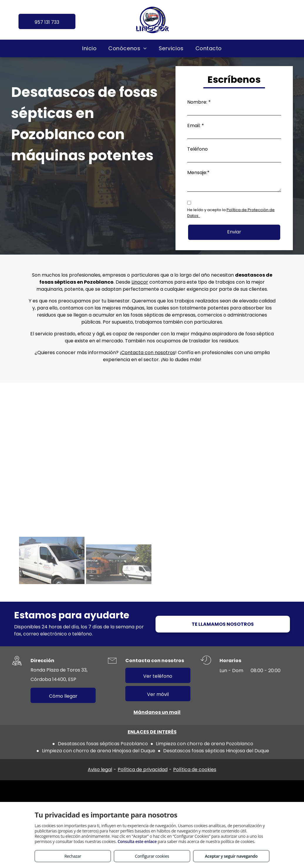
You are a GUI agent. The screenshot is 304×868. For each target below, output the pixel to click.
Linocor (140, 282)
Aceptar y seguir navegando (231, 856)
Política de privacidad (143, 769)
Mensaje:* (198, 173)
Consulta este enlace (137, 841)
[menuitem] (89, 48)
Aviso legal (100, 769)
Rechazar (73, 856)
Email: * (196, 126)
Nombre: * (199, 102)
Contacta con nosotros (148, 353)
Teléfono (197, 149)
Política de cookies (195, 769)
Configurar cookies (152, 856)
